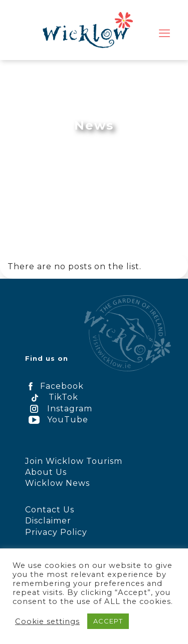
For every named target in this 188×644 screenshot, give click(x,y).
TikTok (52, 397)
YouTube (57, 420)
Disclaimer (48, 521)
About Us (46, 472)
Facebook (54, 386)
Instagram (59, 409)
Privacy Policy (56, 532)
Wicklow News (57, 483)
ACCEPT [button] (108, 621)
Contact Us (50, 510)
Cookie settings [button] (47, 621)
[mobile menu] (164, 34)
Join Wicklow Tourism (74, 461)
